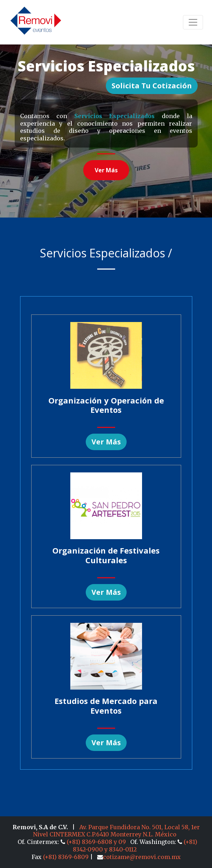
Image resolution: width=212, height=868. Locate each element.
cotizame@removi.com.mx (139, 857)
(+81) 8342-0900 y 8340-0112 (135, 846)
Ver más (106, 170)
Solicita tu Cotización (152, 86)
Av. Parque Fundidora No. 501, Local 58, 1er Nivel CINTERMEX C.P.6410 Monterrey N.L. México (116, 831)
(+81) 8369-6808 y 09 (94, 842)
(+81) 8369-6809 (66, 857)
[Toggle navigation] (193, 22)
